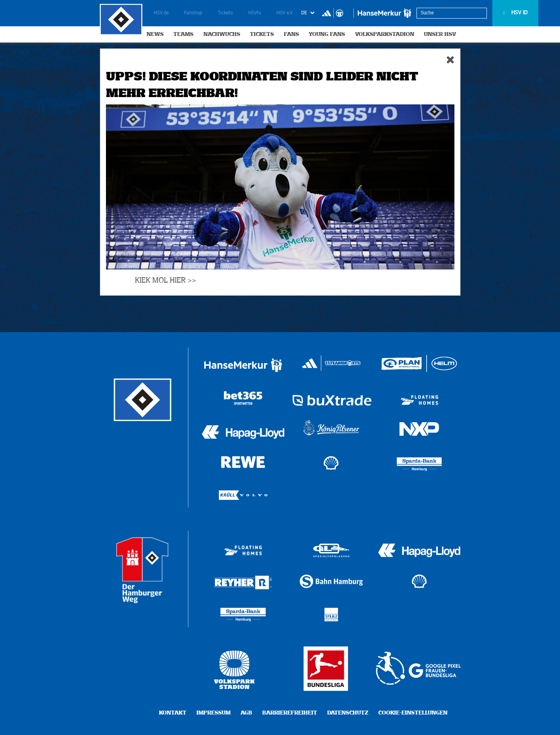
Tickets (225, 13)
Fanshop (193, 13)
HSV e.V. (285, 13)
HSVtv (255, 13)
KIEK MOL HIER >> (166, 281)
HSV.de (161, 13)
